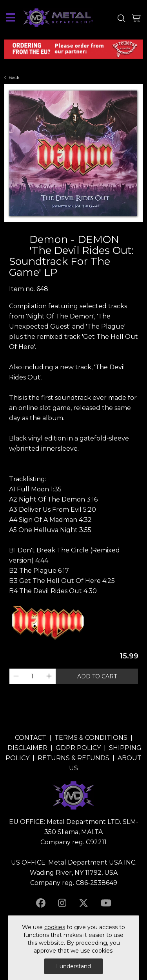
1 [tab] (58, 228)
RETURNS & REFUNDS (73, 758)
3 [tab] (74, 228)
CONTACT (31, 738)
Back (12, 77)
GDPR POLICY (78, 748)
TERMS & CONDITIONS (91, 738)
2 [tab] (66, 228)
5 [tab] (89, 228)
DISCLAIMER (27, 748)
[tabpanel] (73, 153)
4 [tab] (82, 228)
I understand (73, 966)
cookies (55, 927)
